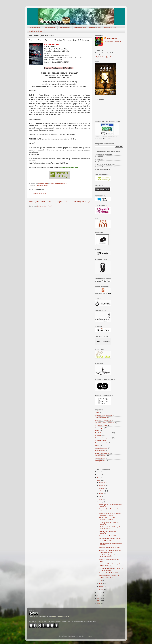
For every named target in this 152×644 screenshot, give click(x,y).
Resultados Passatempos (103, 433)
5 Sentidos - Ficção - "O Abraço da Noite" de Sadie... (110, 528)
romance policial (100, 458)
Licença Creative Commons (60, 616)
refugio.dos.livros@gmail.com (104, 57)
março (101, 584)
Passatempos (99, 428)
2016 (99, 475)
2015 (99, 477)
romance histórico (101, 456)
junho (101, 499)
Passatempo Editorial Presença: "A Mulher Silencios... (110, 565)
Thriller (97, 445)
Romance (98, 435)
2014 (99, 480)
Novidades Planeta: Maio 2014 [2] (109, 548)
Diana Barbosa (112, 38)
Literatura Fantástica (101, 418)
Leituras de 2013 (95, 28)
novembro (102, 485)
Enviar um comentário (39, 193)
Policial (97, 430)
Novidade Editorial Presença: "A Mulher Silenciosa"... (109, 576)
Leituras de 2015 (65, 28)
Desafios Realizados (36, 31)
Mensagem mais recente (40, 202)
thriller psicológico (101, 461)
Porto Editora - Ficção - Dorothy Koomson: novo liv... (109, 556)
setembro (102, 491)
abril (100, 581)
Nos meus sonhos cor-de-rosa (105, 423)
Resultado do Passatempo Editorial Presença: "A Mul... (110, 539)
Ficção (97, 413)
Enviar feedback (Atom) (44, 206)
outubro (102, 488)
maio (101, 502)
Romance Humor (100, 440)
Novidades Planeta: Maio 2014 (108, 573)
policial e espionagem (102, 453)
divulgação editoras (101, 448)
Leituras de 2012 (110, 28)
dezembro (102, 482)
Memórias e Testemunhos (103, 420)
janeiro (101, 589)
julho (101, 496)
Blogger (90, 636)
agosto (101, 494)
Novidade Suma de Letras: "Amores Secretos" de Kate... (110, 514)
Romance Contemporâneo (103, 438)
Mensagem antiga (82, 202)
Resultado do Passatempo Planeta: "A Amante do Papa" (111, 569)
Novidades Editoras (42, 186)
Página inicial (63, 202)
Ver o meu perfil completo (113, 41)
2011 (99, 598)
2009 (99, 604)
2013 (99, 593)
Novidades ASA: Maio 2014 (107, 536)
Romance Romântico (102, 443)
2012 (99, 595)
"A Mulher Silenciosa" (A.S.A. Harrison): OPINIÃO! (108, 519)
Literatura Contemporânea (103, 415)
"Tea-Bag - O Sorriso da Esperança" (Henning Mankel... (110, 551)
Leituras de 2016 (50, 28)
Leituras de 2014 (80, 28)
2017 (99, 472)
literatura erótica (100, 451)
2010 (99, 601)
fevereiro (102, 586)
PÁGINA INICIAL (35, 28)
